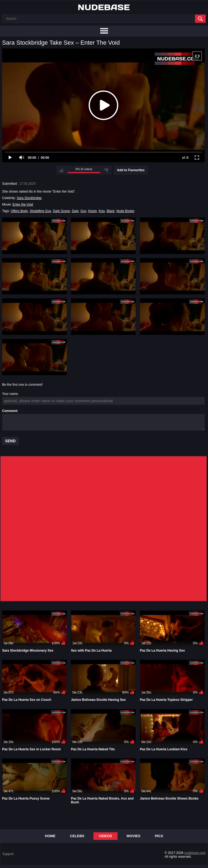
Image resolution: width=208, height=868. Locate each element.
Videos (105, 836)
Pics (159, 836)
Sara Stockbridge (29, 198)
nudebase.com (195, 853)
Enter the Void (23, 204)
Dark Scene (62, 211)
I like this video (61, 170)
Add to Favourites (131, 170)
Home (50, 836)
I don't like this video (106, 170)
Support (8, 854)
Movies (134, 836)
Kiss (102, 211)
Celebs (77, 836)
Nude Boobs (125, 211)
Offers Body (19, 211)
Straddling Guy (40, 211)
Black (111, 211)
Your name (10, 394)
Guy (83, 211)
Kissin (93, 211)
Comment (10, 411)
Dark (75, 211)
